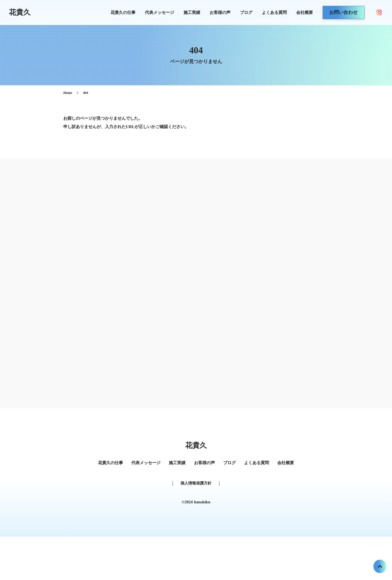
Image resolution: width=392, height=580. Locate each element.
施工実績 (185, 13)
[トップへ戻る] (380, 567)
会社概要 (298, 13)
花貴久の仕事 (117, 13)
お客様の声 (214, 13)
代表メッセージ (153, 13)
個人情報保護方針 (196, 518)
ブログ (240, 13)
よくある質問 (268, 13)
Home (90, 101)
